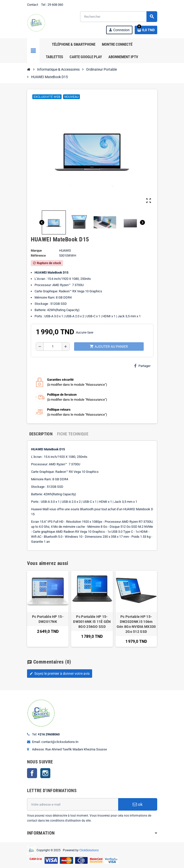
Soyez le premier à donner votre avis (60, 674)
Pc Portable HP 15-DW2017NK (48, 619)
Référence (38, 256)
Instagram (45, 773)
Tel (43, 5)
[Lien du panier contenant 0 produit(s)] (146, 30)
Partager (142, 366)
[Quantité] (53, 347)
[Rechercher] (119, 17)
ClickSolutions (89, 850)
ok (138, 804)
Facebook (32, 773)
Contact (33, 5)
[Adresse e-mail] (73, 804)
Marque (36, 251)
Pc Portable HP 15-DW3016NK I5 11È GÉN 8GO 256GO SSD (92, 622)
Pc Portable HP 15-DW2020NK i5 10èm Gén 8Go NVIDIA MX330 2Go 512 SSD (136, 624)
